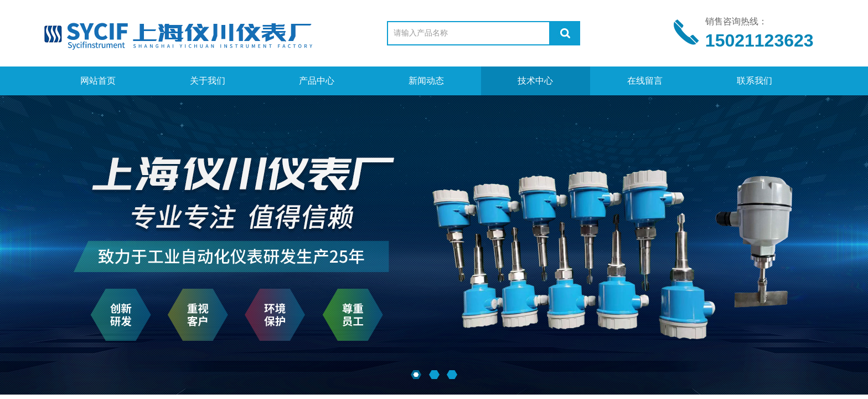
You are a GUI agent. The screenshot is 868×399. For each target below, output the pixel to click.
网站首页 (98, 81)
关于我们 (208, 81)
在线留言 (645, 81)
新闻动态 (426, 81)
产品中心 (317, 81)
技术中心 (535, 81)
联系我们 (755, 81)
